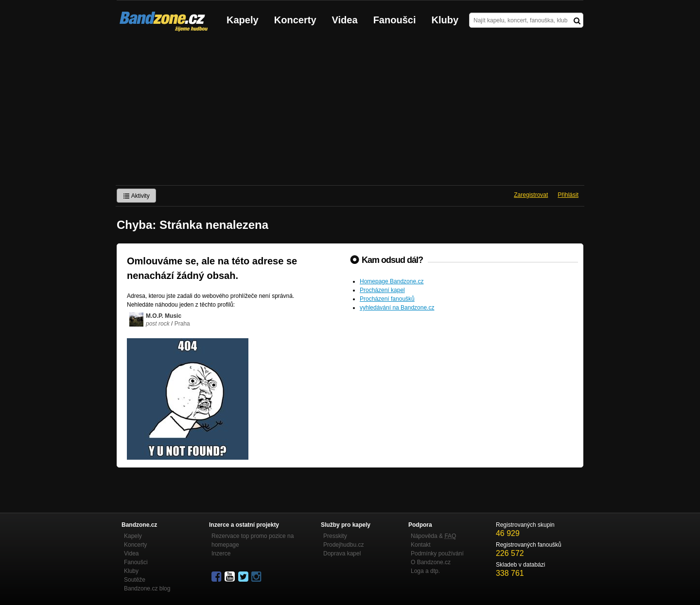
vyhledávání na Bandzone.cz (397, 308)
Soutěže (135, 580)
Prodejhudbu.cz (343, 545)
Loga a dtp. (425, 571)
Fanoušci (395, 20)
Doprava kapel (342, 553)
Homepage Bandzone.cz (392, 281)
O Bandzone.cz (431, 562)
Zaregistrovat (531, 195)
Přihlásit (568, 195)
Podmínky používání (437, 553)
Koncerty (295, 20)
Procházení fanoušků (387, 299)
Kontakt (421, 545)
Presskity (335, 536)
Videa (345, 20)
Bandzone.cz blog (147, 588)
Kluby (445, 20)
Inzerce (221, 553)
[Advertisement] (350, 112)
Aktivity (136, 196)
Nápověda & (433, 536)
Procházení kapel (382, 290)
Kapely (243, 20)
